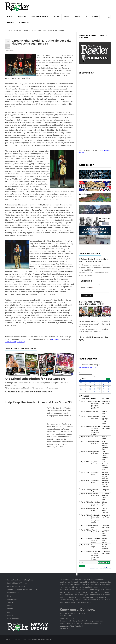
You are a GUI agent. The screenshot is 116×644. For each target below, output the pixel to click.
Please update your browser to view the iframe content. (95, 374)
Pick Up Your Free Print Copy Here (20, 580)
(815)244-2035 (56, 339)
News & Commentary (39, 17)
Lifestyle (96, 17)
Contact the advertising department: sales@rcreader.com (82, 621)
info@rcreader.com (67, 618)
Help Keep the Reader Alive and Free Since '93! (39, 402)
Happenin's (21, 17)
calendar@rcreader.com (88, 367)
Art (86, 17)
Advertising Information (16, 586)
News (9, 596)
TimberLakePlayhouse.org (15, 342)
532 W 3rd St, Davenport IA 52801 (72, 613)
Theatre (56, 17)
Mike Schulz (13, 50)
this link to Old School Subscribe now (32, 392)
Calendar (24, 23)
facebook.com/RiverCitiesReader (72, 626)
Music (66, 17)
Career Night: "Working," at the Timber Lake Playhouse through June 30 (41, 42)
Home (10, 17)
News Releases (13, 618)
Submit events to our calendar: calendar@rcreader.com (81, 623)
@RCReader (64, 628)
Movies (77, 17)
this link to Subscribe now (93, 339)
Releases (11, 23)
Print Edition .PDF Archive (17, 583)
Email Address (87, 288)
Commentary (12, 599)
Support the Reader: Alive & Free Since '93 (23, 589)
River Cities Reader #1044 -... (89, 150)
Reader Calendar (14, 593)
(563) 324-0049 (65, 616)
